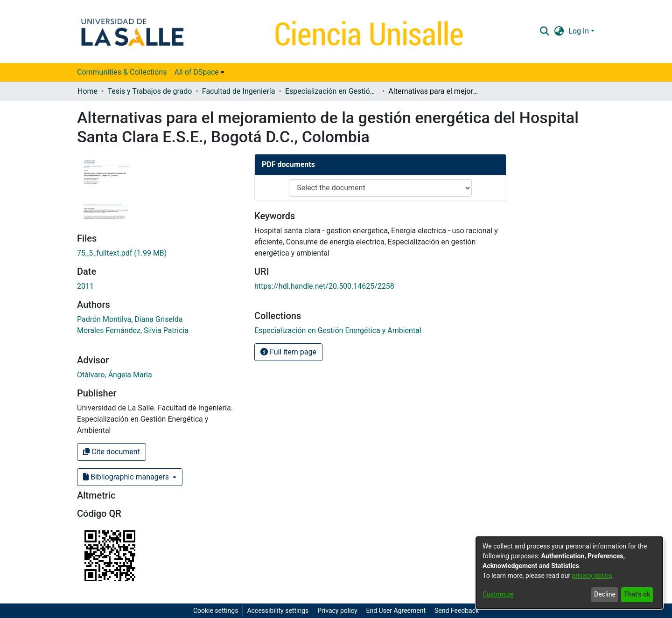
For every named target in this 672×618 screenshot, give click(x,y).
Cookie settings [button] (216, 611)
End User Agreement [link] (396, 611)
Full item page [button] (288, 352)
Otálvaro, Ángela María (115, 375)
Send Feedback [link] (457, 611)
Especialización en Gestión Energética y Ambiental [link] (332, 91)
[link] (122, 253)
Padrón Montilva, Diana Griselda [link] (130, 319)
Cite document (112, 452)
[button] (544, 31)
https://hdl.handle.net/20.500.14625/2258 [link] (324, 286)
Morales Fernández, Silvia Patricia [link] (133, 330)
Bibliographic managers (127, 477)
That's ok (637, 594)
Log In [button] (580, 31)
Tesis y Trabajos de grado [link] (150, 91)
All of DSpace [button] (196, 72)
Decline (605, 594)
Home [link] (87, 91)
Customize (498, 594)
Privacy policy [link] (337, 611)
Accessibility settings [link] (278, 611)
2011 (85, 286)
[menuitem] (199, 72)
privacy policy (591, 576)
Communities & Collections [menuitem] (122, 72)
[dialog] (569, 573)
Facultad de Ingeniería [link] (239, 91)
